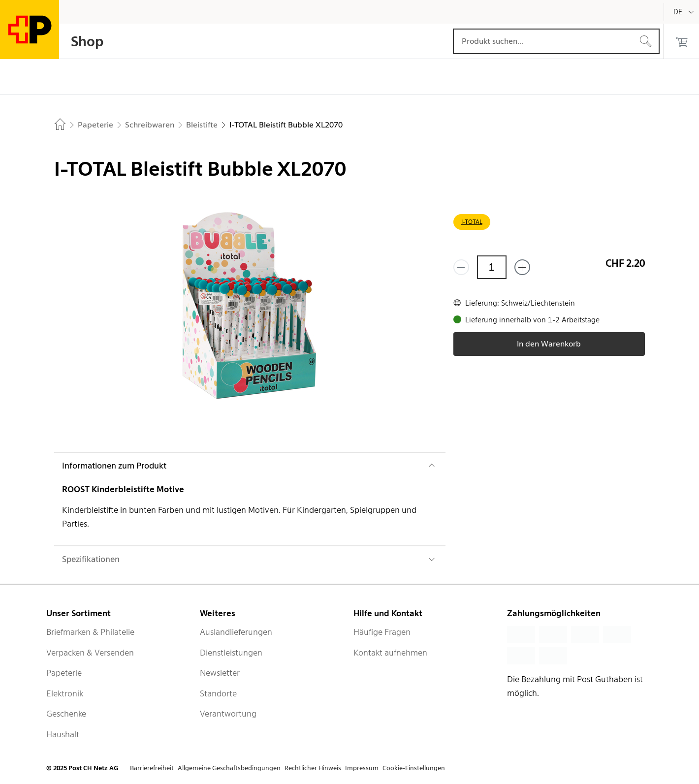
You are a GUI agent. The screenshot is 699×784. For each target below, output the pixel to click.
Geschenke (66, 714)
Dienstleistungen (231, 653)
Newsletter (220, 673)
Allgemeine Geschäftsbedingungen (229, 768)
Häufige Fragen (382, 632)
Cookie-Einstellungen (414, 768)
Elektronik (65, 693)
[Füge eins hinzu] (522, 267)
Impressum (362, 768)
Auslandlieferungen (236, 632)
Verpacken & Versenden (90, 653)
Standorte (218, 693)
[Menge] (492, 267)
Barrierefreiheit (152, 768)
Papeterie (64, 673)
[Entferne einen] (461, 267)
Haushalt (63, 734)
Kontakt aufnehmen (390, 653)
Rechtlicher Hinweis (313, 768)
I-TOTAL (472, 222)
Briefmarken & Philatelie (90, 632)
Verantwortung (228, 714)
